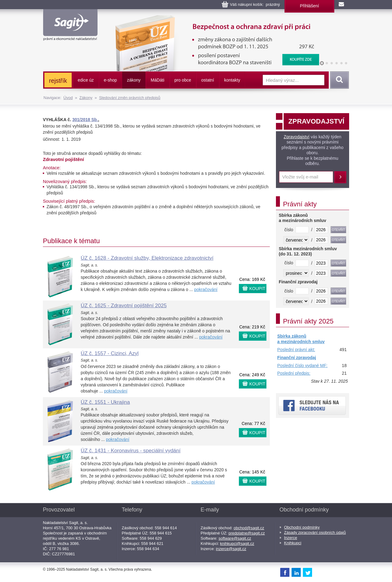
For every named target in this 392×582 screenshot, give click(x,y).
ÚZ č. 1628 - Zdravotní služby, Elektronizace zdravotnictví (147, 258)
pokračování (206, 289)
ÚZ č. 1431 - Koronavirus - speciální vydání (131, 451)
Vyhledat (338, 80)
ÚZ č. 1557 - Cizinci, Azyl (110, 353)
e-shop (110, 80)
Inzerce (291, 538)
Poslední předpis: (294, 373)
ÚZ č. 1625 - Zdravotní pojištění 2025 (124, 306)
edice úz (86, 80)
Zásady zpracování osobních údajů (315, 532)
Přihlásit (340, 177)
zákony (134, 80)
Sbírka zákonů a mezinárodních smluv (301, 339)
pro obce (183, 80)
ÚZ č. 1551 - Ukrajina (106, 402)
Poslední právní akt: (296, 350)
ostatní (208, 80)
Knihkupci (293, 543)
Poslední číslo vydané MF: (302, 366)
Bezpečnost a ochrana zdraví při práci (213, 18)
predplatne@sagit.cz (247, 533)
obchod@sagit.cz (249, 528)
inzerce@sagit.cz (231, 549)
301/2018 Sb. (85, 120)
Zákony (86, 98)
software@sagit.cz (235, 538)
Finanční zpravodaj (297, 358)
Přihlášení (309, 6)
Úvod (68, 98)
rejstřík (58, 81)
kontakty (232, 80)
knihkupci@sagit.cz (237, 544)
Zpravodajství (296, 137)
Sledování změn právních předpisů (130, 98)
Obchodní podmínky (302, 527)
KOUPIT (257, 289)
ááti (157, 80)
